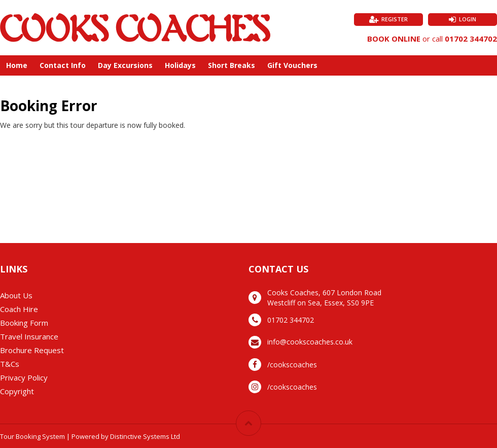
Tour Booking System (32, 436)
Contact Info (63, 65)
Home (17, 65)
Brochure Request (32, 350)
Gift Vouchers (292, 65)
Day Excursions (125, 65)
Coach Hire (19, 309)
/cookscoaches (292, 365)
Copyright (17, 391)
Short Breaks (232, 65)
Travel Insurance (29, 336)
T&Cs (10, 364)
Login (468, 19)
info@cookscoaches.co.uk (310, 342)
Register (395, 19)
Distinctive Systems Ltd (145, 436)
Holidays (180, 65)
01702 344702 (471, 39)
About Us (16, 295)
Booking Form (24, 323)
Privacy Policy (24, 377)
